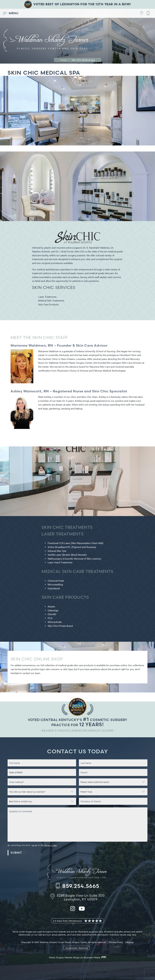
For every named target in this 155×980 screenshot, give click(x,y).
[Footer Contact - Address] (140, 13)
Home (63, 60)
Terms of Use (50, 845)
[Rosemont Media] (103, 957)
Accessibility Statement (77, 948)
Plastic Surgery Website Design (64, 957)
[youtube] (82, 910)
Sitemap (130, 942)
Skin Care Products (48, 304)
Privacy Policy (116, 942)
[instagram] (73, 910)
